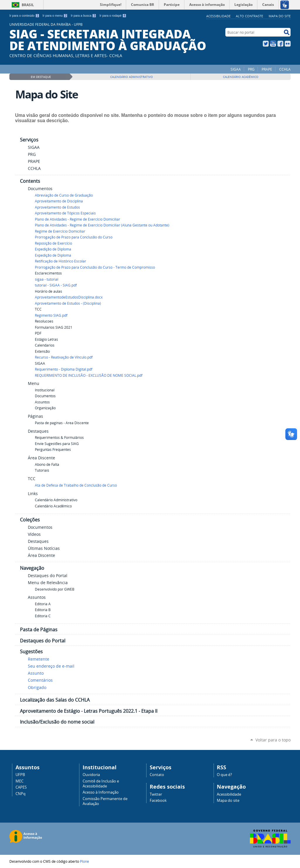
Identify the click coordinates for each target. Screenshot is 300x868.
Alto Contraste (249, 16)
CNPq (21, 794)
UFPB (20, 775)
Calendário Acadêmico (241, 77)
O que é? (224, 775)
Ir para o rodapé (113, 16)
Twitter (266, 44)
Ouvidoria (91, 775)
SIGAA (236, 69)
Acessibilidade (218, 16)
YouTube (273, 44)
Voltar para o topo (273, 740)
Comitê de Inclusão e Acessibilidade (101, 784)
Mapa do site (280, 16)
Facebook (280, 44)
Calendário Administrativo (132, 77)
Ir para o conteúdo (24, 16)
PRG (251, 69)
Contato (157, 775)
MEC (19, 781)
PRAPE (267, 69)
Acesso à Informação (101, 792)
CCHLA (285, 69)
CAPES (21, 787)
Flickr (288, 44)
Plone (85, 861)
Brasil (28, 5)
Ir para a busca (84, 16)
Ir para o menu (55, 16)
